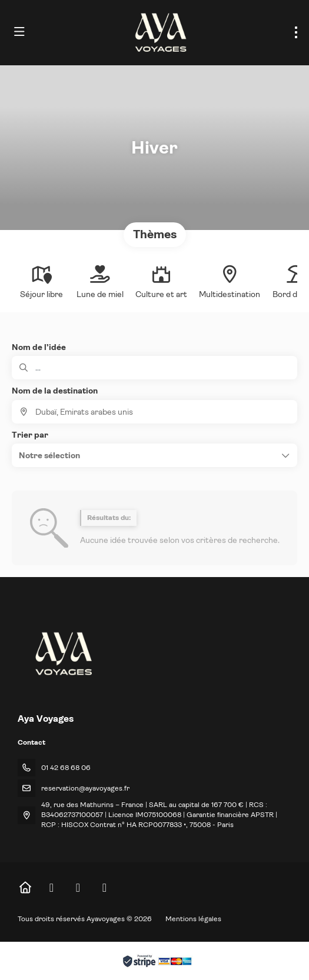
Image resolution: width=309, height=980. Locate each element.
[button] (154, 455)
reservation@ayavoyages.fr (85, 788)
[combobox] (154, 412)
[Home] (25, 888)
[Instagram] (78, 888)
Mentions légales (193, 919)
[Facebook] (51, 888)
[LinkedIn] (104, 888)
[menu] (296, 32)
